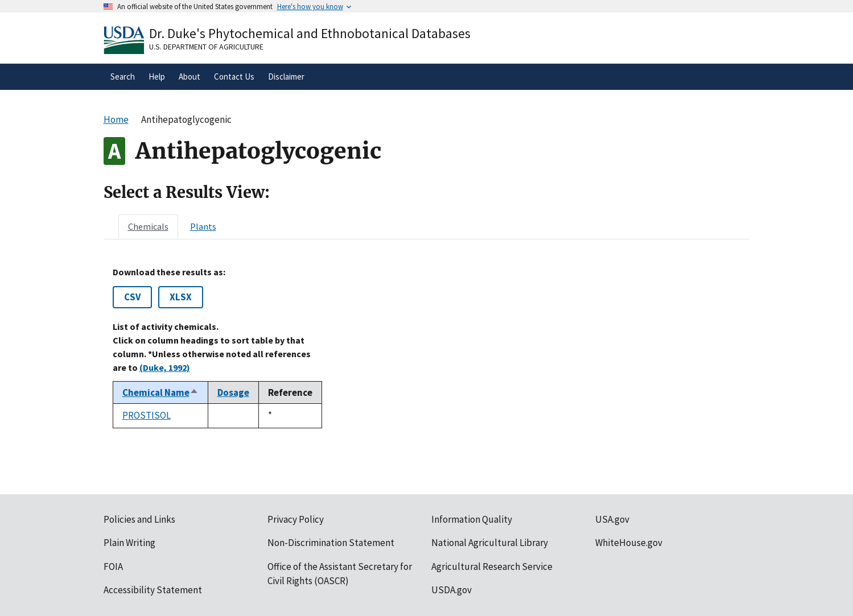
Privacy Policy (296, 519)
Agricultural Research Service (492, 567)
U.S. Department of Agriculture (206, 47)
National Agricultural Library (490, 543)
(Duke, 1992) (165, 367)
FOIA (113, 567)
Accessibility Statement (153, 590)
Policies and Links (139, 519)
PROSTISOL (147, 415)
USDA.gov (452, 590)
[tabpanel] (427, 348)
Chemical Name (160, 392)
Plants (203, 226)
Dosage (233, 392)
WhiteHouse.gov (629, 543)
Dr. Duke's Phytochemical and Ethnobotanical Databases (310, 33)
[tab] (148, 226)
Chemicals (148, 226)
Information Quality (472, 519)
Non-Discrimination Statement (331, 543)
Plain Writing (129, 543)
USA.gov (612, 519)
